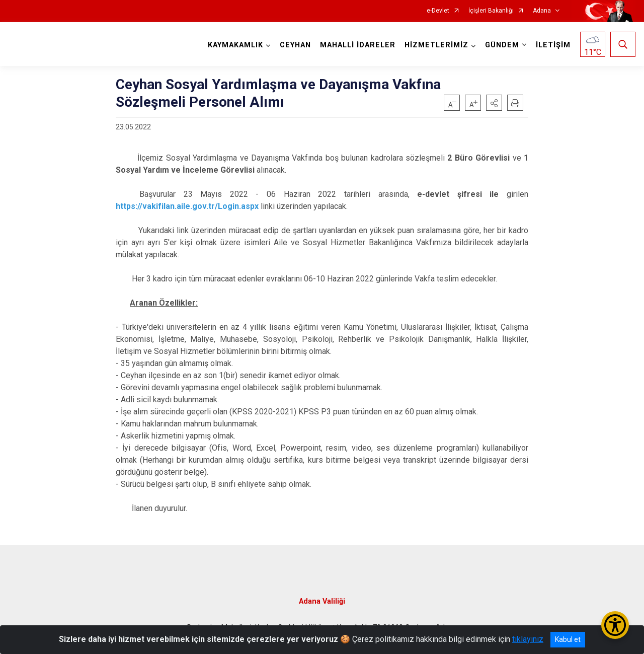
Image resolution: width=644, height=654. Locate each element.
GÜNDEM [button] (502, 45)
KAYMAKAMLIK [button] (235, 45)
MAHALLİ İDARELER (358, 45)
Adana (542, 11)
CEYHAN (295, 45)
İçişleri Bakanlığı (491, 11)
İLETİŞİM (553, 45)
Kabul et (568, 639)
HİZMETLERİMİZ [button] (436, 45)
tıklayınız (528, 639)
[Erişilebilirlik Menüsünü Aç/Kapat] (615, 625)
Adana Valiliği (322, 601)
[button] (494, 103)
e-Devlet (438, 11)
